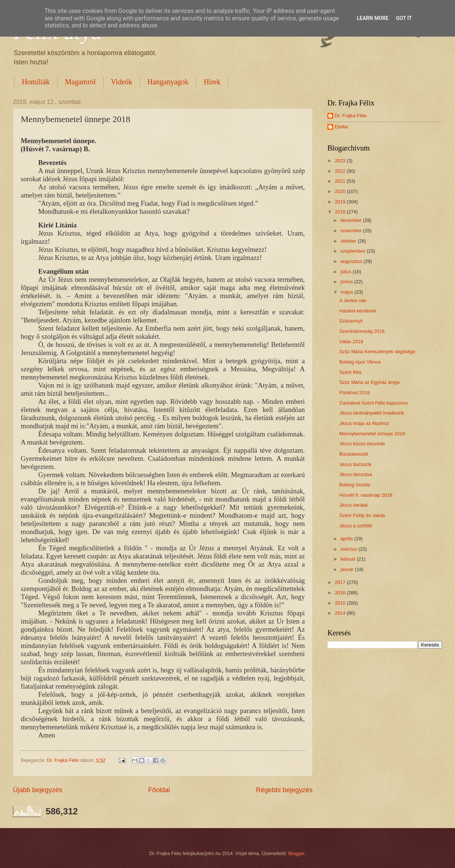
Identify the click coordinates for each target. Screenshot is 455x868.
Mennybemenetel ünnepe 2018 (372, 434)
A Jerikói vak (353, 300)
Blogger (296, 853)
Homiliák (36, 82)
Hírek (212, 82)
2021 (341, 181)
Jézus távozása (356, 474)
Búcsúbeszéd (353, 454)
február (348, 559)
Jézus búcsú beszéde (362, 444)
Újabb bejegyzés (38, 790)
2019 (341, 202)
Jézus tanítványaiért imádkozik (372, 413)
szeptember (353, 251)
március (349, 549)
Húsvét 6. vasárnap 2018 (366, 495)
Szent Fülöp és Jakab (362, 515)
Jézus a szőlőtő (356, 526)
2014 (341, 613)
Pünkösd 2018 (354, 393)
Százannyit (351, 321)
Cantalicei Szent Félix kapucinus (373, 403)
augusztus (352, 261)
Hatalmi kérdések (358, 311)
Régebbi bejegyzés (284, 790)
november (352, 231)
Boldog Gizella (355, 485)
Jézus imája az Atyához (364, 423)
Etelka (341, 127)
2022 (341, 171)
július (346, 272)
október (349, 241)
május (347, 292)
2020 (341, 191)
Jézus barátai (353, 505)
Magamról (80, 82)
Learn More (373, 18)
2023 (341, 161)
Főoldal (159, 790)
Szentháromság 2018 (362, 331)
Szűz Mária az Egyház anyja (369, 382)
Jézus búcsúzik (355, 464)
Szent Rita (350, 372)
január (348, 569)
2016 (341, 593)
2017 (341, 582)
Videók (122, 82)
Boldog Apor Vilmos (360, 362)
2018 (341, 212)
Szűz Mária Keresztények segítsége (377, 352)
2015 (341, 603)
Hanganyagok (168, 82)
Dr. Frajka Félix (351, 116)
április (347, 539)
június (347, 282)
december (352, 220)
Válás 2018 (351, 342)
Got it (404, 18)
